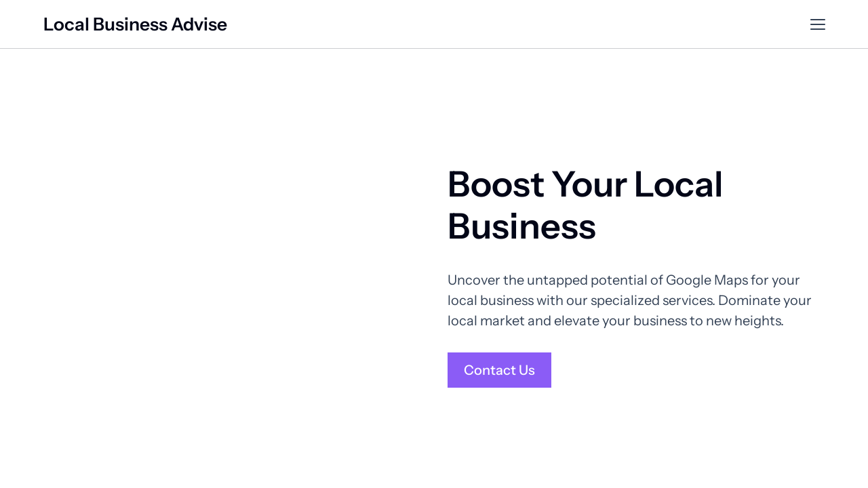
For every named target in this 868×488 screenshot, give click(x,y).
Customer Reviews (673, 24)
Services (587, 24)
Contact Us (783, 24)
